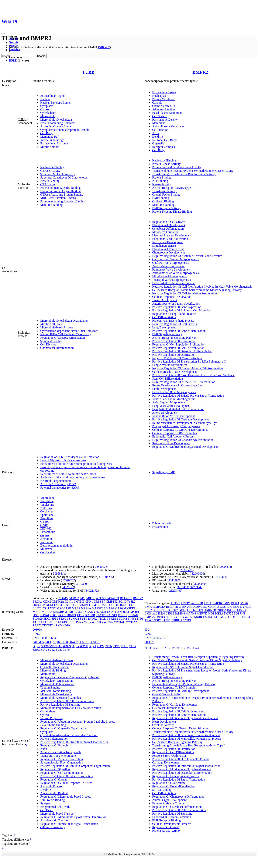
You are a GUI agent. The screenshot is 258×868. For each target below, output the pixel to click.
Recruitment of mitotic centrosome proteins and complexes (76, 464)
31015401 (220, 577)
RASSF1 (112, 615)
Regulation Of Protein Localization (62, 759)
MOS (211, 613)
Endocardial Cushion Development (173, 283)
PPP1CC (161, 617)
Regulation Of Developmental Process (175, 776)
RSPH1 (122, 615)
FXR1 (74, 605)
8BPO (36, 650)
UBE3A (67, 622)
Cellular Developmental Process (172, 824)
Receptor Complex (163, 147)
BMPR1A (159, 607)
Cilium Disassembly (53, 827)
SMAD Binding (162, 790)
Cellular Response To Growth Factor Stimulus (180, 430)
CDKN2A (58, 602)
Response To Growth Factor (169, 756)
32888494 (225, 567)
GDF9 (199, 610)
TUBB (88, 72)
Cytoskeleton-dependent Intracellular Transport (69, 331)
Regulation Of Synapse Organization (63, 338)
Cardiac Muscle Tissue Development (174, 372)
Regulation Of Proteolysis (56, 745)
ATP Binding (160, 181)
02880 (148, 634)
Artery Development (165, 413)
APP (83, 598)
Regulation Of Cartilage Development (175, 705)
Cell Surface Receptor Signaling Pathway (177, 742)
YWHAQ (120, 622)
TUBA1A (55, 622)
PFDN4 (44, 615)
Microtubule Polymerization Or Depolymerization (71, 708)
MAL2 (76, 608)
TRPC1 (149, 620)
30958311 (59, 574)
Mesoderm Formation (165, 232)
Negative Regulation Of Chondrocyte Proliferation (183, 440)
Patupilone (47, 518)
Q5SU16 (95, 642)
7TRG (100, 646)
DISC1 (119, 602)
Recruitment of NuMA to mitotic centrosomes (68, 474)
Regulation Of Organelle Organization (63, 728)
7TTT (117, 646)
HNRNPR (210, 610)
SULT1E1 (211, 617)
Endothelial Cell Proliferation (170, 239)
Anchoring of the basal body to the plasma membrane (73, 477)
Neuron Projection (51, 718)
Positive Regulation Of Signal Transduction (67, 776)
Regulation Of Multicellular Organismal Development (185, 447)
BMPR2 (200, 72)
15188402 (104, 47)
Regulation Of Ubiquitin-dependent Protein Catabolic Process (78, 722)
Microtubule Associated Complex (61, 698)
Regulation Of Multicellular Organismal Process (181, 769)
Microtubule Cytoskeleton (56, 120)
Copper (45, 535)
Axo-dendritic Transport (55, 820)
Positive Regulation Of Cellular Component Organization (75, 766)
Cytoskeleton (48, 113)
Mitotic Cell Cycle (52, 324)
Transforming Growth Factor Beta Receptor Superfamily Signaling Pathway (198, 657)
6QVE (84, 646)
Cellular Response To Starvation (172, 297)
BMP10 (217, 603)
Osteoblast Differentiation (168, 229)
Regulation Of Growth (54, 779)
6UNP (165, 648)
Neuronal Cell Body (164, 140)
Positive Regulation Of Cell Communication (67, 701)
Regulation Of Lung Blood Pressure (174, 314)
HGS (112, 605)
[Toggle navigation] (3, 34)
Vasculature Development (168, 242)
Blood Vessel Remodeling (168, 249)
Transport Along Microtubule (58, 756)
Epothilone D (48, 515)
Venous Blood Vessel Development (173, 416)
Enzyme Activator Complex (169, 803)
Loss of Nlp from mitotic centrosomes (63, 460)
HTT (129, 605)
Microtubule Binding (53, 670)
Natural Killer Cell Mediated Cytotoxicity (66, 334)
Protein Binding (50, 181)
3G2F (157, 648)
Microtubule (48, 116)
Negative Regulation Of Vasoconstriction (177, 358)
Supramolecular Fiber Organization (62, 762)
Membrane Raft (50, 137)
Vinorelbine (47, 498)
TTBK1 (37, 622)
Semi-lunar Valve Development (171, 443)
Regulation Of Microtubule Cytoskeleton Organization (73, 817)
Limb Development (164, 389)
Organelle (158, 143)
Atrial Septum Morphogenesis (170, 402)
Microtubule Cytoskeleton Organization (64, 321)
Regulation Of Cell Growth (169, 222)
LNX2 (52, 608)
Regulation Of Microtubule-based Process (66, 797)
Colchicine (47, 511)
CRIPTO (214, 607)
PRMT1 (71, 615)
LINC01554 (40, 608)
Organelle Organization (54, 667)
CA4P (44, 525)
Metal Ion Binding (51, 205)
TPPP (140, 619)
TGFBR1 (224, 617)
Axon (156, 133)
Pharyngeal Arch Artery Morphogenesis (176, 426)
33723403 (82, 584)
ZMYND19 (63, 625)
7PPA (172, 648)
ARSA (208, 603)
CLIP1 (69, 602)
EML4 (58, 605)
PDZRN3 (239, 613)
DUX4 (37, 605)
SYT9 (83, 619)
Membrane (159, 123)
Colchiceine (47, 552)
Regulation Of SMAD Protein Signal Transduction (183, 667)
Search (14, 42)
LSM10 (160, 613)
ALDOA (74, 598)
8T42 (44, 650)
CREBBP (100, 602)
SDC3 (47, 619)
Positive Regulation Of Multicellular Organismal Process (187, 739)
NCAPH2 (113, 612)
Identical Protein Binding (56, 691)
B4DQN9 (50, 642)
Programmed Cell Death (55, 807)
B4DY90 (62, 642)
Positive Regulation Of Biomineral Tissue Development (186, 735)
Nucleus (45, 99)
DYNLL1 (47, 605)
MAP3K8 (179, 613)
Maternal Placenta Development (172, 235)
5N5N (53, 646)
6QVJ (92, 646)
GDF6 (191, 610)
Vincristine (47, 501)
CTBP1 (235, 607)
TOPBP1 (235, 617)
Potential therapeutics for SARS (60, 488)
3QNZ (37, 646)
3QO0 (45, 646)
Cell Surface (160, 116)
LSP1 (169, 613)
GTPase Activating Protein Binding (62, 195)
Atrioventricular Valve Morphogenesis (175, 273)
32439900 (174, 580)
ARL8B (91, 598)
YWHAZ (132, 622)
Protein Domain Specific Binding (60, 188)
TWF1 (187, 620)
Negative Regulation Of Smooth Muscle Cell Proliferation (187, 368)
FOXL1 (157, 610)
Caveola (157, 103)
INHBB (232, 610)
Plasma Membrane (163, 99)
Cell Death (47, 810)
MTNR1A (71, 612)
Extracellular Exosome (54, 143)
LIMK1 (242, 610)
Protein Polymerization (54, 739)
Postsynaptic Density (165, 120)
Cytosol (45, 109)
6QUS (67, 646)
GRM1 (93, 605)
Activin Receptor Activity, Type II (173, 188)
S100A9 (38, 619)
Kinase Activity (162, 184)
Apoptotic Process (51, 786)
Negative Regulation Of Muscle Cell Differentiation (184, 382)
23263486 (175, 591)
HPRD (13, 60)
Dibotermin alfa (162, 523)
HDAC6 (103, 605)
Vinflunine (47, 542)
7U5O (195, 648)
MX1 (81, 612)
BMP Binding (161, 198)
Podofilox (46, 508)
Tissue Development (165, 300)
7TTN (109, 646)
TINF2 (132, 619)
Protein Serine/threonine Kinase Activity (177, 167)
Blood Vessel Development (169, 225)
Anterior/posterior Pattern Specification (176, 304)
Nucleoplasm (160, 96)
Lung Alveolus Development (170, 365)
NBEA (219, 613)
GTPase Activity (50, 171)
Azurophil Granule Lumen (56, 126)
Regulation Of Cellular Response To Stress (66, 783)
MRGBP (58, 612)
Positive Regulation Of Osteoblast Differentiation (182, 351)
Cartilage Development (166, 762)
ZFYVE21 (49, 625)
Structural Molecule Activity (58, 174)
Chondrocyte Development (169, 252)
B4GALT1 (113, 598)
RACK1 (101, 615)
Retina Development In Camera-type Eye (177, 385)
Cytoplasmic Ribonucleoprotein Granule (65, 130)
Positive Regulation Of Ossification (174, 355)
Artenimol (46, 539)
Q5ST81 (84, 642)
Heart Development (164, 722)
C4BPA (183, 607)
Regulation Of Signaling (55, 769)
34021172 (68, 587)
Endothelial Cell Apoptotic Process (173, 436)
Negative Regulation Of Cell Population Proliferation (184, 293)
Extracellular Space (164, 92)
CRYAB (225, 607)
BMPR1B (172, 607)
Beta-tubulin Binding (53, 725)
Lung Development (164, 327)
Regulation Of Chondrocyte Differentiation (178, 797)
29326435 (187, 570)
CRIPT (110, 602)
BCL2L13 (126, 598)
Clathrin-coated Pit (164, 106)
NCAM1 (101, 612)
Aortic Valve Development (168, 266)
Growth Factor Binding (166, 195)
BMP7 (149, 607)
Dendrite (157, 137)
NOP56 (229, 613)
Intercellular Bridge (52, 140)
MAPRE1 (129, 608)
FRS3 (166, 610)
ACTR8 (175, 603)
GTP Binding (48, 184)
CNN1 (89, 602)
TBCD (102, 619)
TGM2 (123, 619)
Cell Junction (160, 130)
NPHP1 (134, 612)
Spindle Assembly (51, 341)
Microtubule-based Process (57, 327)
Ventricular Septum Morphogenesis (174, 399)
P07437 (73, 642)
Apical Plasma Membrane (168, 126)
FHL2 (148, 610)
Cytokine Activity (163, 725)
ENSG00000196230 (45, 638)
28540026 (101, 567)
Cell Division (48, 344)
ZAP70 (37, 625)
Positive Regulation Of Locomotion (174, 341)
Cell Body (46, 133)
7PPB (180, 648)
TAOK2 (93, 619)
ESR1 (66, 605)
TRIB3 (246, 617)
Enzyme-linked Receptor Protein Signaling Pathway (184, 684)
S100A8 (133, 615)
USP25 (76, 622)
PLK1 (53, 615)
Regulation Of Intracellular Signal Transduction (69, 824)
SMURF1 (198, 617)
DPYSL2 (130, 602)
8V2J (59, 650)
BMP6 (244, 603)
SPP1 (55, 619)
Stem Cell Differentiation (167, 379)
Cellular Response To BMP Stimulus (174, 433)
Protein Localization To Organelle (61, 752)
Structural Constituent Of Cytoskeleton (64, 177)
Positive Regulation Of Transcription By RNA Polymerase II (189, 361)
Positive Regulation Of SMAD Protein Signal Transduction (188, 396)
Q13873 (150, 642)
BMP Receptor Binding (166, 820)
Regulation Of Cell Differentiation (173, 752)
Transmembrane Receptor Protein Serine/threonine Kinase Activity (193, 171)
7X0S (132, 646)
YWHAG (107, 622)
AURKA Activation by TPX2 (58, 484)
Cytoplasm (47, 106)
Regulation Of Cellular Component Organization (70, 677)
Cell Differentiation (164, 317)
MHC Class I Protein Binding (58, 198)
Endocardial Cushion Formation (172, 817)
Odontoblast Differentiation (57, 348)
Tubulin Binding (50, 687)
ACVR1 (186, 603)
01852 (36, 634)
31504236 (107, 577)
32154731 (183, 587)
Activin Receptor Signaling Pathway (174, 338)
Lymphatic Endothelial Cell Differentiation (178, 409)
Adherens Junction (163, 109)
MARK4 (47, 612)
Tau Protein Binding (53, 800)
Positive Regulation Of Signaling (60, 705)
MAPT (37, 612)
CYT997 (46, 522)
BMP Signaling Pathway (167, 334)
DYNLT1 (246, 607)
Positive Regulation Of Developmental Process (181, 759)
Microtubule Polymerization (57, 684)
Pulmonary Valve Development (171, 269)
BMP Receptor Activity (166, 208)
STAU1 (63, 619)
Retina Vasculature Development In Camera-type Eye (185, 423)
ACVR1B (197, 603)
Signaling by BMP (163, 472)
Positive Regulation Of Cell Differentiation (178, 348)
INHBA (222, 610)
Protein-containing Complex (57, 123)
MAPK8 (191, 613)
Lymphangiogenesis (164, 246)
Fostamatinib (160, 527)
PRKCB (172, 617)
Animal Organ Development (169, 800)
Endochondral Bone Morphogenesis (174, 392)
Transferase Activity (164, 191)
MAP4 (110, 608)
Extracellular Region (53, 96)
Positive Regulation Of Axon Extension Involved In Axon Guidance (193, 375)
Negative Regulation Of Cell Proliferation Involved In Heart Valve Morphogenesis (202, 287)
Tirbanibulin (48, 532)
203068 (37, 630)
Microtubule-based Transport (58, 814)
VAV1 (85, 622)
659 (147, 630)
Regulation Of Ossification (168, 783)
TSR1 (158, 620)
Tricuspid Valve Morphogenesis (171, 280)
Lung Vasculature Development (171, 406)
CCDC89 (194, 607)
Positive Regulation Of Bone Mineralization (179, 331)
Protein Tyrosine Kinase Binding (172, 212)
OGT (36, 615)
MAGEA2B (64, 608)
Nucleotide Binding (52, 167)
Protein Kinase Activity (166, 164)
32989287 (69, 580)
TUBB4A (177, 620)
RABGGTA (185, 617)
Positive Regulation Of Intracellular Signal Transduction (74, 742)
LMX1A (150, 613)
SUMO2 (74, 619)
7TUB (125, 646)
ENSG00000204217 (157, 638)
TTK (46, 622)
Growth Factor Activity (166, 694)
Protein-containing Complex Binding (63, 201)
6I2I (60, 646)
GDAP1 (84, 605)
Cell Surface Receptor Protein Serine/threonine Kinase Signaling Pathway (197, 290)
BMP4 (235, 603)
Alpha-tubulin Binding (54, 793)
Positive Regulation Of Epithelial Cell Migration (182, 310)
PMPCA (150, 617)
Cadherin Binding (163, 201)
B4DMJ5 (38, 642)
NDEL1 (124, 612)
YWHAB (95, 622)
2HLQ (148, 648)
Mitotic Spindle (50, 147)
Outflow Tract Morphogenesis (170, 263)
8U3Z (52, 650)
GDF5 (183, 610)
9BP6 (66, 650)
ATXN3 (101, 598)
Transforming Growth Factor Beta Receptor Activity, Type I (188, 745)
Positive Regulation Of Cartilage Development (181, 419)
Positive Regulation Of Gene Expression (177, 307)
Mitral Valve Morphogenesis (169, 276)
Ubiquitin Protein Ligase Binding (60, 191)
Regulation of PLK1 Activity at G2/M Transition (70, 457)
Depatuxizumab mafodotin (56, 546)
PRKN (62, 615)
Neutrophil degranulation (55, 481)
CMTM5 (79, 602)
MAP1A (86, 608)
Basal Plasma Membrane (167, 113)
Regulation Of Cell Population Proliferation (179, 344)
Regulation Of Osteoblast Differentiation (177, 807)
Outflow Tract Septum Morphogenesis (175, 259)
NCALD (90, 612)
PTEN (81, 615)
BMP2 (226, 603)
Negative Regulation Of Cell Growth (174, 324)
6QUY (76, 646)
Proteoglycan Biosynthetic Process (173, 321)
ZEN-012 (46, 528)
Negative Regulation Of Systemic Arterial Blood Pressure (187, 256)
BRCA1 (38, 602)
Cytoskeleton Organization (57, 681)
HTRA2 (121, 605)
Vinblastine (47, 505)
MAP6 (119, 608)
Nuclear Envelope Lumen (56, 103)
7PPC (187, 648)
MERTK (202, 613)
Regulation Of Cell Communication (62, 773)
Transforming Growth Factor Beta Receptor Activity (184, 174)
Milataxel (46, 549)
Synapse (45, 803)
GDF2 (174, 610)
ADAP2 (63, 598)
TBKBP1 (112, 619)
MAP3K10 (98, 608)
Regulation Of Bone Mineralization (174, 786)
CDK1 (47, 602)
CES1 (204, 607)
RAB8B (90, 615)
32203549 (196, 587)
